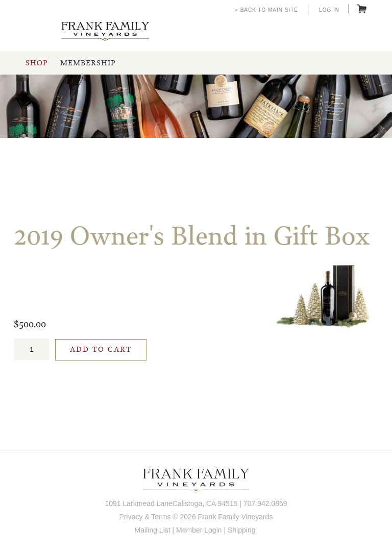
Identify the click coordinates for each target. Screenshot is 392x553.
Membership (88, 63)
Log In (329, 10)
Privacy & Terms (145, 517)
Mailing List (153, 530)
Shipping (242, 530)
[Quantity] (32, 349)
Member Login (199, 530)
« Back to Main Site (266, 10)
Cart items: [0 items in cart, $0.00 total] (362, 9)
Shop (36, 63)
